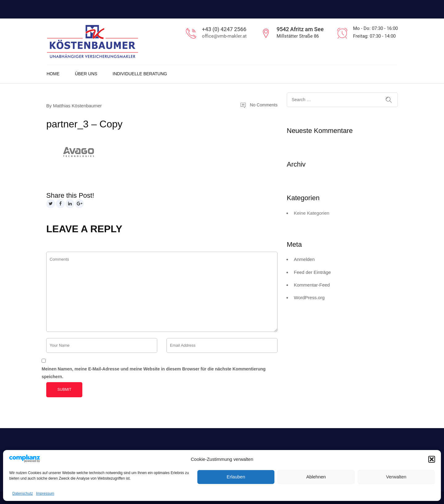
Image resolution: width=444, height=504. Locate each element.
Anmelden (304, 259)
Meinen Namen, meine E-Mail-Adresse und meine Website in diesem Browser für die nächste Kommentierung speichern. (154, 373)
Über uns (86, 74)
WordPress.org (309, 297)
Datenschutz (23, 494)
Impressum (45, 494)
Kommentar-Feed (312, 285)
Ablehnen (316, 477)
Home (53, 74)
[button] (432, 459)
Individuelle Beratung (140, 74)
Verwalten (396, 477)
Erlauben (236, 477)
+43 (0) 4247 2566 (224, 29)
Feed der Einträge (312, 272)
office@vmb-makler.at (224, 36)
